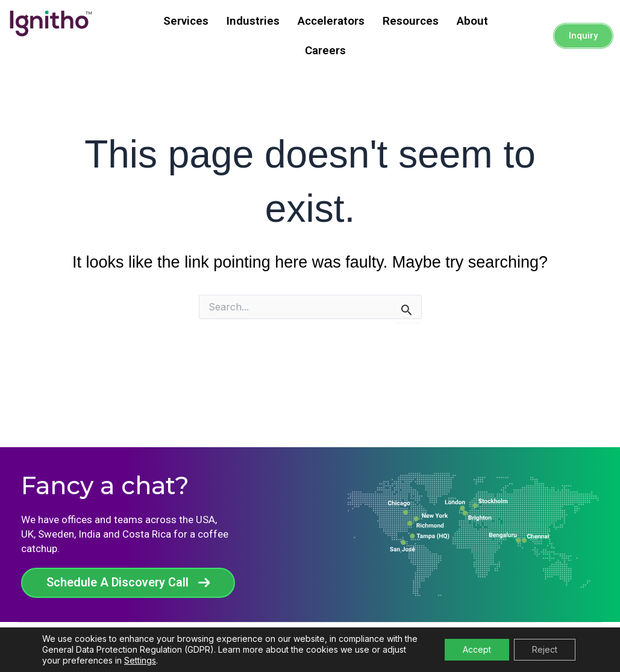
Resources (411, 21)
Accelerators (331, 21)
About (472, 21)
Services (186, 21)
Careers (325, 50)
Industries (253, 21)
